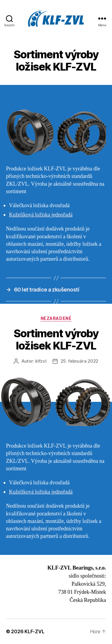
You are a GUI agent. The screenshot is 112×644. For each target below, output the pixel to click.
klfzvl (41, 361)
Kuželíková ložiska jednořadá (41, 215)
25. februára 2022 (80, 361)
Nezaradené (56, 318)
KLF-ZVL (34, 631)
